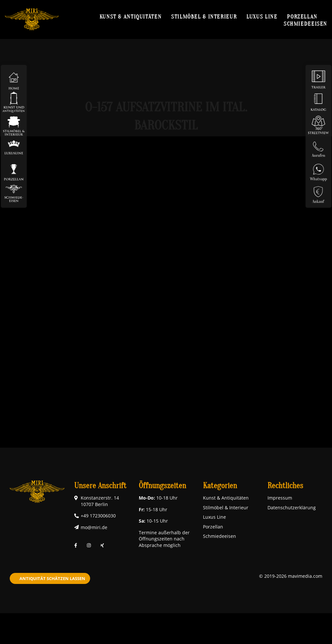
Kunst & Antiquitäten (130, 17)
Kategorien (220, 486)
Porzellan (302, 17)
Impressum (280, 498)
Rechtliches (285, 486)
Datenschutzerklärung (292, 508)
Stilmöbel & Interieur (204, 17)
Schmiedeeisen (305, 24)
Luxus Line (262, 17)
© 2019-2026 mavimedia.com (291, 576)
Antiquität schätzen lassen (52, 578)
